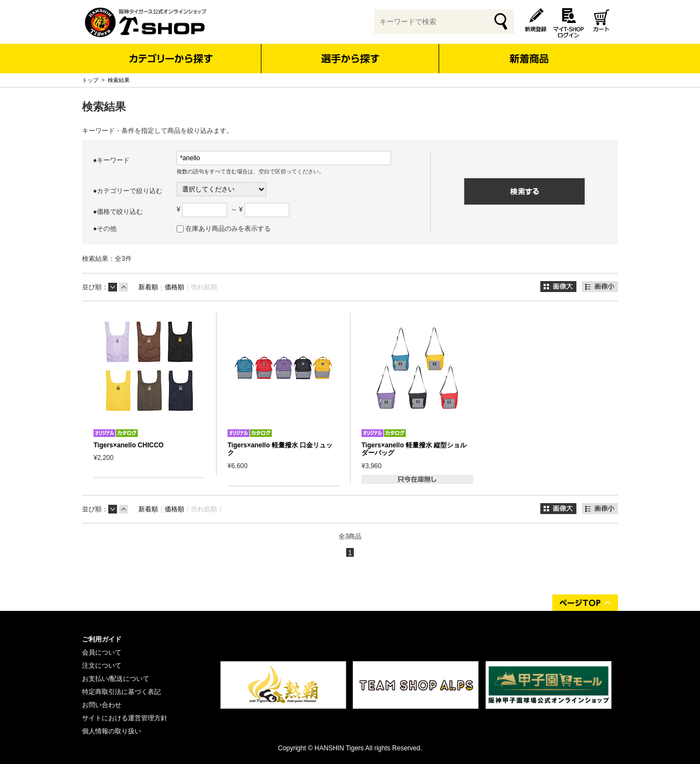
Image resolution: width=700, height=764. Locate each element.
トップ (90, 80)
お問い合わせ (102, 705)
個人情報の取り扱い (112, 731)
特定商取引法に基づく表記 (121, 692)
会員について (102, 652)
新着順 (148, 287)
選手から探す (350, 59)
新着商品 (529, 51)
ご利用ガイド (102, 639)
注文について (102, 666)
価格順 (174, 287)
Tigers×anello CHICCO (129, 445)
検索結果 (119, 80)
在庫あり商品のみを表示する (228, 229)
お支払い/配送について (116, 679)
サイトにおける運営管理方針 (125, 718)
